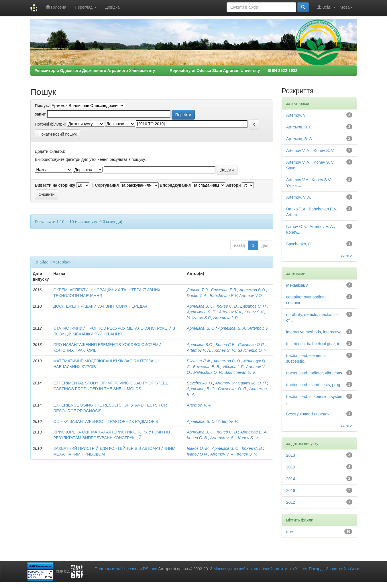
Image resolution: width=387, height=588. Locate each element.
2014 (291, 479)
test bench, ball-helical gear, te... (315, 344)
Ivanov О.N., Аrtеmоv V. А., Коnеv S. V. (222, 454)
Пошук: (42, 106)
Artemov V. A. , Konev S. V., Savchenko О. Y (227, 350)
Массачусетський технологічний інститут (251, 569)
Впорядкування (175, 185)
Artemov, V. (259, 328)
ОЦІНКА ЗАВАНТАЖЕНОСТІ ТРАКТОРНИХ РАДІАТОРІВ (106, 421)
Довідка (112, 7)
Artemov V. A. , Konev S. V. (234, 438)
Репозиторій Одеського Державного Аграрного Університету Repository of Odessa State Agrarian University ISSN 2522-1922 (166, 71)
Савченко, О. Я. (252, 383)
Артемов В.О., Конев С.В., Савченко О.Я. (226, 345)
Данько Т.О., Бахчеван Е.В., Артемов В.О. (226, 290)
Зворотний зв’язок (343, 569)
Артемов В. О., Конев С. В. (212, 432)
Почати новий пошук (58, 134)
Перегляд (86, 7)
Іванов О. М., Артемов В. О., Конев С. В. (225, 448)
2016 (291, 491)
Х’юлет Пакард (309, 569)
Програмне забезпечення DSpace (126, 569)
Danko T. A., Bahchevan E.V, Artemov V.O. (225, 296)
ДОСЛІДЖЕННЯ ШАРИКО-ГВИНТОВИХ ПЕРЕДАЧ (100, 306)
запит (40, 114)
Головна (56, 7)
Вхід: (326, 7)
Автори (234, 185)
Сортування (107, 185)
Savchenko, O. (200, 383)
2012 (291, 502)
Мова (346, 7)
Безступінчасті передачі (308, 414)
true (290, 532)
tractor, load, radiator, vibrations (314, 373)
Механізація (297, 285)
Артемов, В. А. (232, 328)
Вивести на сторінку (55, 185)
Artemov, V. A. (199, 405)
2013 (291, 455)
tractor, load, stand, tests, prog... (315, 385)
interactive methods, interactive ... (316, 332)
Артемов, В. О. (201, 328)
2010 (291, 467)
